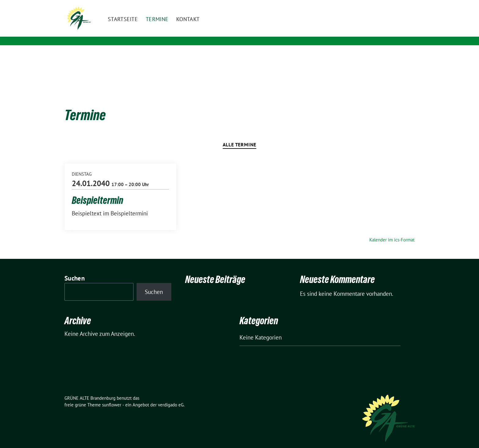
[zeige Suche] (404, 6)
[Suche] (395, 6)
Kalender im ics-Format (392, 230)
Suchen (75, 269)
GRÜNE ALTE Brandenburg (156, 28)
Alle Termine (240, 135)
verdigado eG (171, 395)
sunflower (112, 395)
